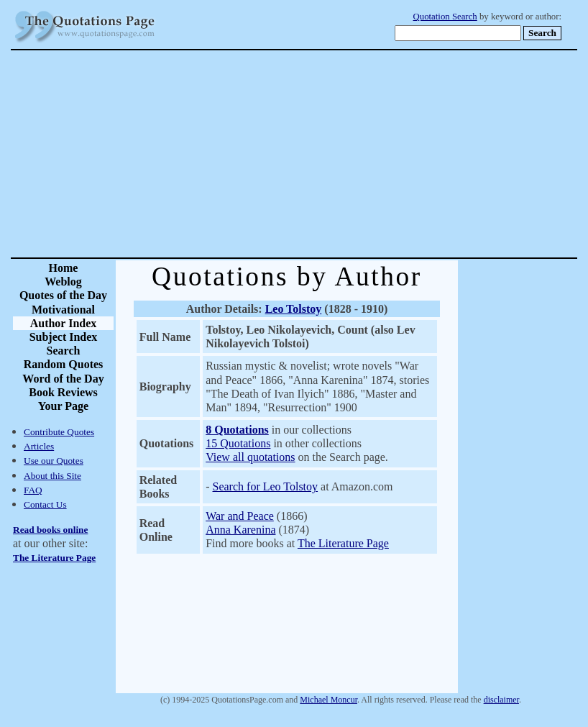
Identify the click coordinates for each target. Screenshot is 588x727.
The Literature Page (343, 543)
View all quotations (250, 457)
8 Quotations (237, 430)
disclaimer (501, 700)
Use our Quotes (54, 461)
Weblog (63, 282)
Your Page (63, 406)
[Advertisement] (344, 154)
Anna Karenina (240, 530)
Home (64, 268)
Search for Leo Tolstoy (266, 486)
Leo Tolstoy (294, 309)
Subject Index (64, 337)
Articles (39, 446)
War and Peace (240, 516)
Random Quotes (64, 364)
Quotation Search (445, 17)
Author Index (64, 323)
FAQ (33, 490)
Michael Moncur (329, 700)
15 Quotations (238, 443)
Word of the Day (63, 379)
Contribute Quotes (59, 432)
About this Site (52, 476)
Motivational (63, 310)
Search (64, 351)
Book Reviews (63, 392)
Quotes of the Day (63, 295)
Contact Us (45, 504)
